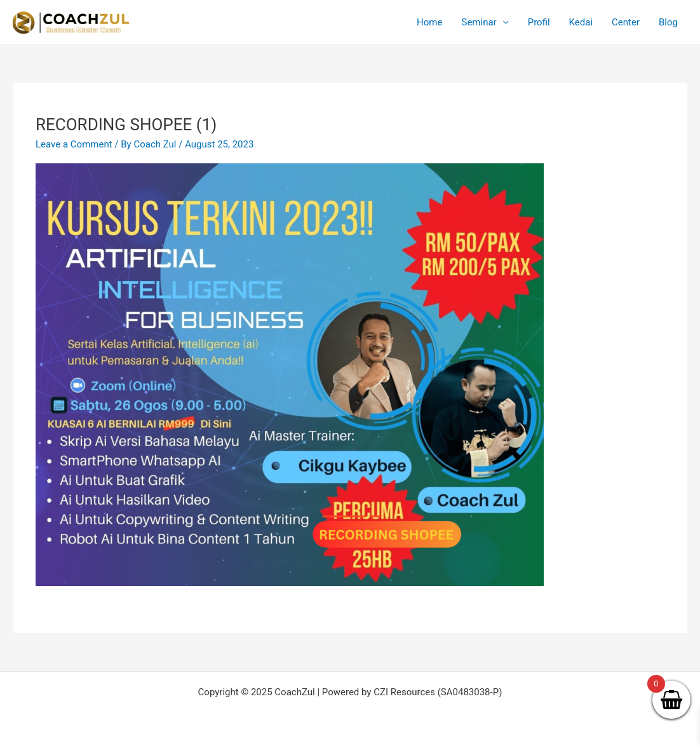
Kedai (581, 22)
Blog (668, 22)
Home (429, 22)
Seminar (479, 22)
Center (626, 22)
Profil (539, 22)
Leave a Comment (74, 144)
